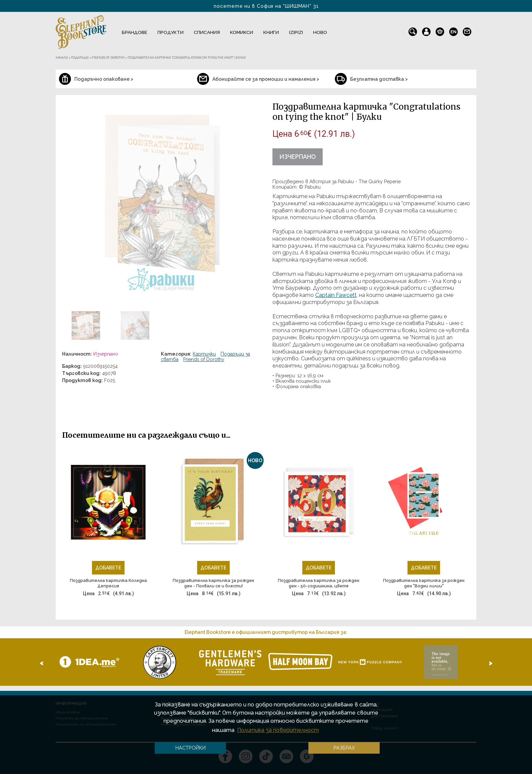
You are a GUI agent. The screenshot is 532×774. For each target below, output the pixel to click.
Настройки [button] (191, 748)
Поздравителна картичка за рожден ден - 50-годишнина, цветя (319, 583)
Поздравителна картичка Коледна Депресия (108, 583)
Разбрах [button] (344, 748)
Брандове (135, 32)
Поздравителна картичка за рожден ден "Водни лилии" (424, 583)
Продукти (170, 32)
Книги (271, 32)
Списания (207, 32)
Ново (320, 32)
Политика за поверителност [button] (278, 730)
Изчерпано (298, 157)
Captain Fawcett (336, 295)
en (453, 30)
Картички (204, 354)
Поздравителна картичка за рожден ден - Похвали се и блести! (213, 583)
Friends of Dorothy (204, 359)
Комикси (242, 32)
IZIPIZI (296, 32)
